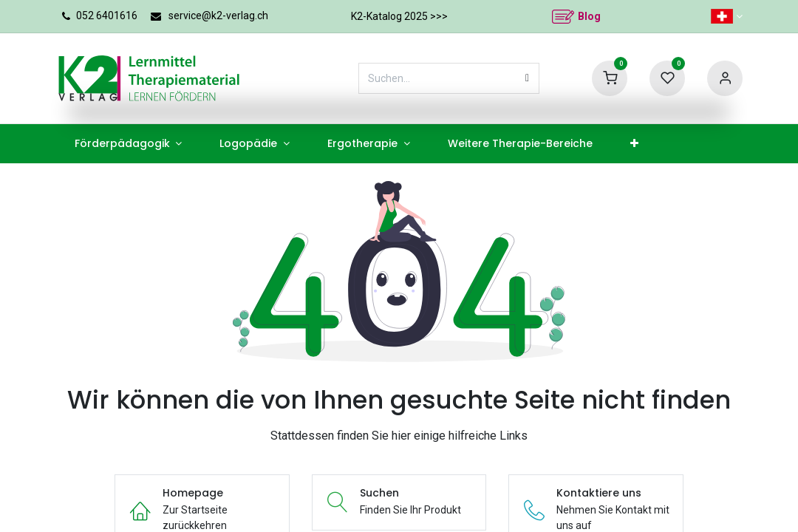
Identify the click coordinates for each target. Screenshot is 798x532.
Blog (589, 16)
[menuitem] (128, 144)
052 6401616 (107, 16)
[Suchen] (527, 78)
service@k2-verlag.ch (218, 16)
